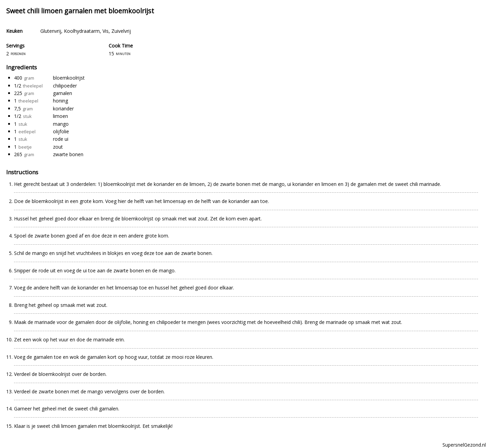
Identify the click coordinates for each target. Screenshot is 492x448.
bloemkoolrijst (69, 78)
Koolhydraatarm (82, 31)
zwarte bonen (68, 154)
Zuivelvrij (121, 31)
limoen (60, 116)
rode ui (61, 139)
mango (61, 124)
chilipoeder (65, 86)
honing (60, 101)
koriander (63, 108)
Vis (106, 31)
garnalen (63, 93)
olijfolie (61, 131)
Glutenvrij (51, 31)
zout (58, 147)
